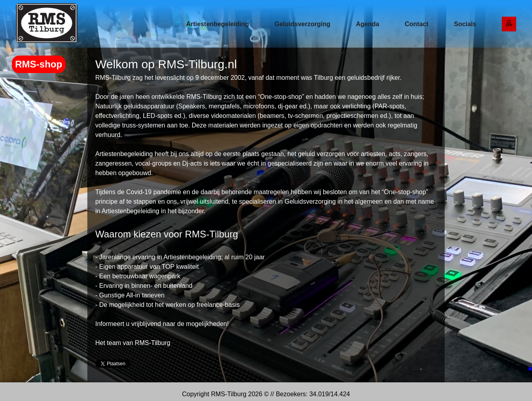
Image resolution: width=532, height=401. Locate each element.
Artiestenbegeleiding (218, 24)
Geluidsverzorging (302, 24)
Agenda (367, 24)
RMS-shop (39, 64)
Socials (465, 24)
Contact (417, 24)
